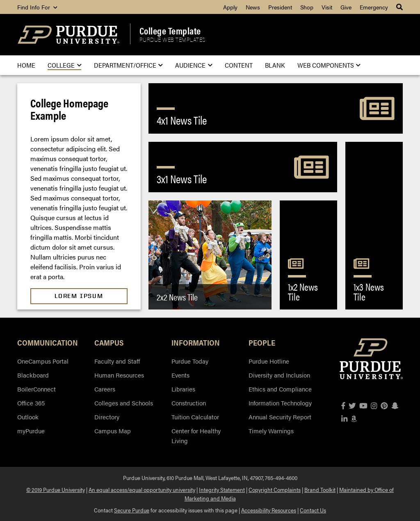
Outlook (28, 417)
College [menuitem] (64, 65)
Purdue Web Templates (172, 40)
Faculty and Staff (117, 361)
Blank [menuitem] (275, 65)
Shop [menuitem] (307, 7)
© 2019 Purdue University (56, 489)
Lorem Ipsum (79, 296)
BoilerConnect (37, 389)
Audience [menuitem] (194, 65)
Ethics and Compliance (280, 389)
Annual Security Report (280, 417)
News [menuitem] (253, 7)
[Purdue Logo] (68, 35)
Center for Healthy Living (196, 436)
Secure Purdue (132, 510)
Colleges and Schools (124, 403)
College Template (170, 31)
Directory (107, 417)
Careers (105, 389)
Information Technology (280, 403)
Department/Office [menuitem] (128, 65)
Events (180, 375)
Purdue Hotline (269, 361)
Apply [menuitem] (230, 7)
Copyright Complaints (275, 489)
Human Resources (119, 375)
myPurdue (31, 431)
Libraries (183, 389)
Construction (189, 403)
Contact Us (313, 510)
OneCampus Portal (43, 361)
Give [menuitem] (346, 7)
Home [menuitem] (26, 65)
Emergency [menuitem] (374, 7)
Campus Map (113, 431)
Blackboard (33, 375)
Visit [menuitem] (327, 7)
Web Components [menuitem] (329, 65)
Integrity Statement (222, 489)
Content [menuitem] (239, 65)
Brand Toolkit (320, 489)
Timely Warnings (271, 431)
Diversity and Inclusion (279, 375)
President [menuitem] (280, 7)
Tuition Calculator (195, 417)
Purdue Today (190, 361)
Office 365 (31, 403)
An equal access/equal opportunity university (142, 489)
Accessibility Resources (269, 510)
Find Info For (37, 7)
